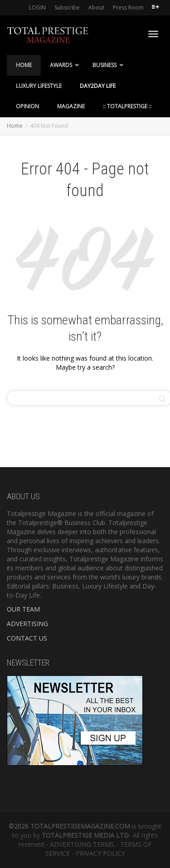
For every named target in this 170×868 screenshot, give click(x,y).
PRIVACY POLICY (100, 853)
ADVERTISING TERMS (82, 844)
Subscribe (67, 7)
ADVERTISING (27, 624)
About (96, 7)
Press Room (128, 7)
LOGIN (37, 7)
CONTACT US (27, 638)
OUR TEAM (23, 609)
